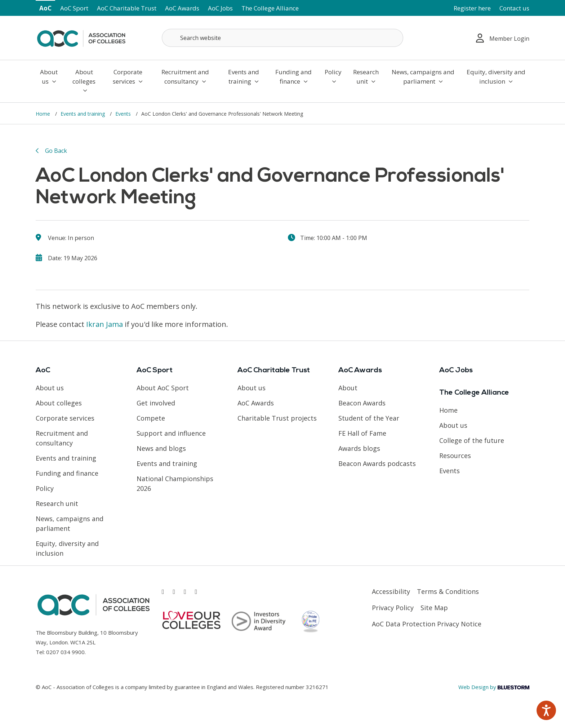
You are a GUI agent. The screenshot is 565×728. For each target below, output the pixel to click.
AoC (45, 8)
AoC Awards (182, 8)
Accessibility (391, 591)
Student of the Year (369, 418)
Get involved (156, 403)
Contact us (514, 8)
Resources (455, 456)
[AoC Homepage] (81, 37)
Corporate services (128, 77)
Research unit (366, 77)
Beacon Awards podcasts (377, 463)
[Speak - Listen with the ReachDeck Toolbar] (546, 710)
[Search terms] (282, 38)
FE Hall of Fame (362, 433)
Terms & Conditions (448, 591)
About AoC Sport (163, 388)
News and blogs (161, 448)
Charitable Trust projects (277, 418)
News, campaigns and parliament (423, 77)
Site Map (434, 608)
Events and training (244, 77)
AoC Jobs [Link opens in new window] (220, 8)
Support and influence (171, 433)
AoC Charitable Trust (127, 8)
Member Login (503, 38)
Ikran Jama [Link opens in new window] (104, 324)
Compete (151, 418)
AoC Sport (74, 8)
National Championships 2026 (175, 483)
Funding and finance (293, 77)
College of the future (472, 440)
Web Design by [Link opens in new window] (494, 687)
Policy (333, 76)
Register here (472, 8)
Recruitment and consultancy (185, 77)
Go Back (56, 151)
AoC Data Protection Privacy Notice (427, 624)
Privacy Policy (393, 608)
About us (49, 77)
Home (44, 114)
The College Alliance (270, 8)
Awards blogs (359, 448)
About (348, 388)
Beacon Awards (362, 403)
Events (124, 114)
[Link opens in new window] (163, 592)
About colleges (84, 81)
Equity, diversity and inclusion (496, 77)
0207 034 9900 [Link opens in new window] (65, 652)
